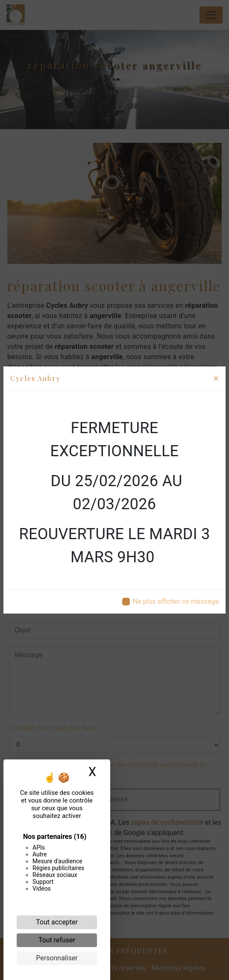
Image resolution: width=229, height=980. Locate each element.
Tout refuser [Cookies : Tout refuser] (57, 940)
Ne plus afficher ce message (176, 601)
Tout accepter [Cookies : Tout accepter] (57, 922)
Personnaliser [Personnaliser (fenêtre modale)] (57, 958)
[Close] (216, 378)
